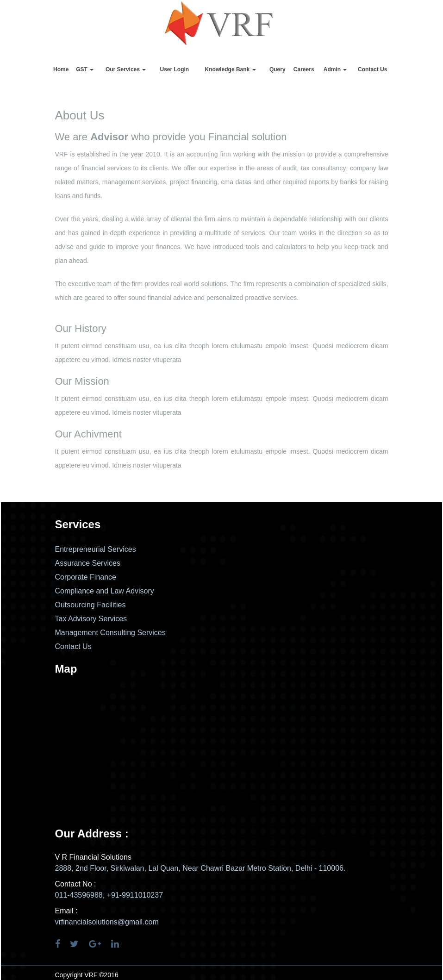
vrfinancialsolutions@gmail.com (107, 922)
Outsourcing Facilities (90, 605)
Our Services (126, 69)
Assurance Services (88, 563)
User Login (175, 69)
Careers (304, 69)
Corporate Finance (86, 577)
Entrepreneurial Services (96, 549)
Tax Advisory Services (91, 619)
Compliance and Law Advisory (105, 591)
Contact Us (372, 69)
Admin (335, 69)
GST (85, 69)
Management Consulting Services (110, 633)
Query (278, 69)
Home (61, 69)
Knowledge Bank (231, 69)
